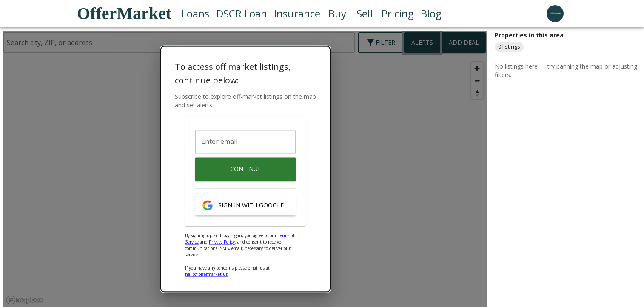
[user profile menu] (555, 14)
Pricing (398, 14)
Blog (431, 14)
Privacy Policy (222, 242)
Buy (337, 14)
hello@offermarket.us (206, 275)
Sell (365, 14)
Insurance (297, 14)
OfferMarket (124, 13)
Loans (195, 14)
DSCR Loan (242, 14)
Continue (245, 169)
